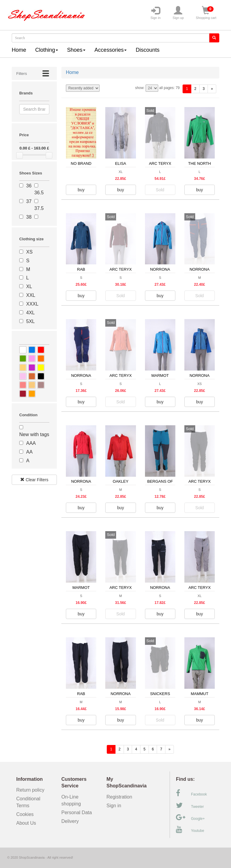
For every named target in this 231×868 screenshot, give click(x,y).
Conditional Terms (28, 802)
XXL (31, 295)
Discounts (148, 50)
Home (19, 50)
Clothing (47, 50)
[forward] (212, 89)
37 (29, 201)
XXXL (32, 304)
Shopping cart (206, 13)
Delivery (70, 821)
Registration (119, 797)
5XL (30, 321)
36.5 (39, 193)
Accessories (111, 50)
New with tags (34, 434)
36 (29, 186)
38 (29, 217)
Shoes (76, 50)
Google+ (190, 817)
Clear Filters (34, 480)
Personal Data (77, 813)
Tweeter (190, 805)
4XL (30, 313)
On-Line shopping (73, 800)
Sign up (178, 13)
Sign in (156, 13)
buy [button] (81, 190)
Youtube (190, 830)
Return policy (30, 790)
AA (29, 452)
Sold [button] (160, 190)
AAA (31, 443)
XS (29, 252)
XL (29, 286)
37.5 (39, 208)
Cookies (25, 814)
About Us (26, 823)
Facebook (191, 793)
